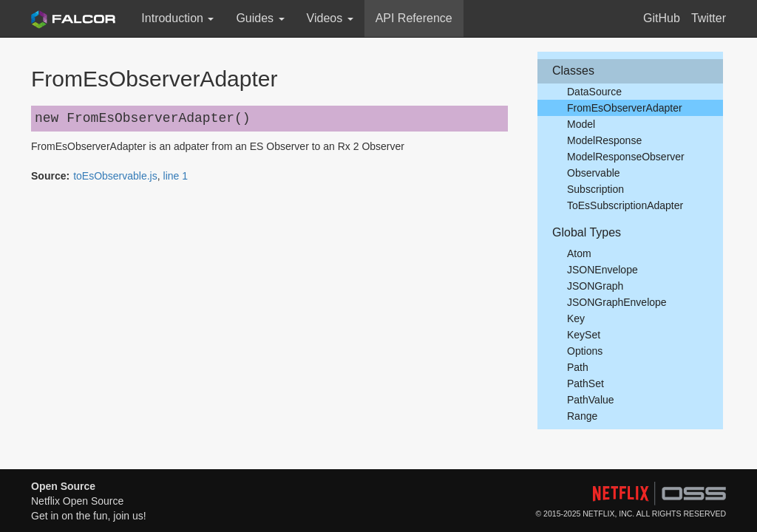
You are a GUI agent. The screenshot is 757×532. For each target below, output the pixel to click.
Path (578, 367)
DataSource (594, 92)
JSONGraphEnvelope (617, 302)
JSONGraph (595, 286)
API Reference (414, 18)
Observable (594, 173)
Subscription (595, 189)
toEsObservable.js (115, 176)
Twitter (709, 18)
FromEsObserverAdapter (625, 108)
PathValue (591, 400)
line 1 (176, 176)
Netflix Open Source (77, 501)
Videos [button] (330, 18)
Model (581, 124)
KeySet (584, 335)
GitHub (662, 18)
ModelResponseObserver (626, 157)
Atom (579, 253)
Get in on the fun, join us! (89, 516)
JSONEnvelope (602, 270)
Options (585, 351)
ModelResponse (604, 140)
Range (582, 416)
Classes (573, 71)
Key (576, 318)
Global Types (587, 232)
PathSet (585, 383)
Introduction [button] (177, 18)
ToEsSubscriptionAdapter (625, 205)
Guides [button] (260, 18)
